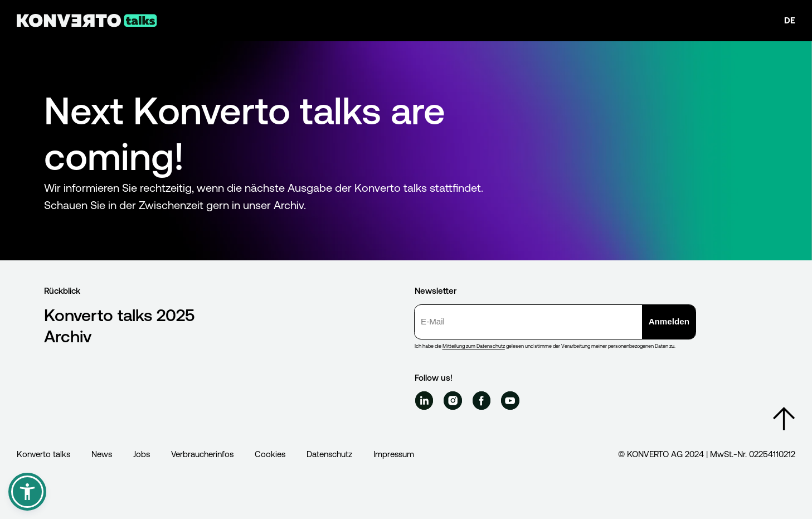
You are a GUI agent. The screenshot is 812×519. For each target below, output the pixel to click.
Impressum (394, 454)
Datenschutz (329, 454)
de (790, 20)
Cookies (270, 454)
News (102, 454)
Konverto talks (43, 454)
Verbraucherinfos (202, 454)
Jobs (142, 454)
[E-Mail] (529, 322)
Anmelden (669, 321)
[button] (27, 492)
